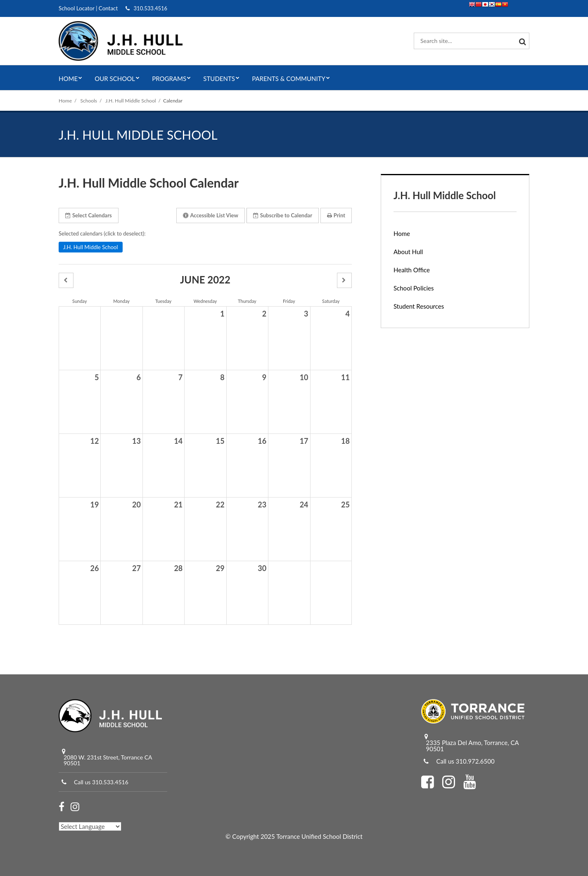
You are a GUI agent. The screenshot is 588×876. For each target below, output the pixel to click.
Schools (89, 101)
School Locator (76, 8)
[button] (66, 280)
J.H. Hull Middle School (130, 101)
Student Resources (419, 306)
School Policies (414, 288)
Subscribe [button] (283, 215)
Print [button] (336, 215)
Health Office (412, 270)
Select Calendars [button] (89, 215)
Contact (107, 8)
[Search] (521, 41)
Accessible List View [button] (210, 215)
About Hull (408, 252)
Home (65, 101)
